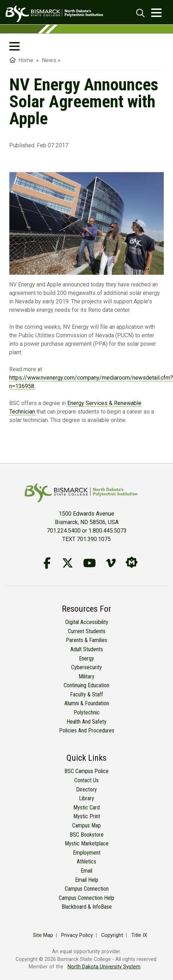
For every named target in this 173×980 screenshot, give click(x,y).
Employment (87, 853)
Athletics (86, 862)
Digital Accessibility (87, 622)
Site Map (43, 935)
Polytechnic (87, 712)
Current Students (87, 631)
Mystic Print (87, 816)
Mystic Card (86, 807)
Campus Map (86, 825)
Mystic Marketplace (87, 844)
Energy (86, 658)
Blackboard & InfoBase (87, 907)
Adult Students (87, 649)
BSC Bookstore (87, 835)
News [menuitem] (49, 60)
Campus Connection (87, 889)
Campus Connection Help (86, 898)
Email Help (87, 880)
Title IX (139, 935)
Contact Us (86, 780)
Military (86, 676)
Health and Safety (86, 722)
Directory (86, 789)
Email (86, 871)
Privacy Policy (77, 935)
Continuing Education (86, 685)
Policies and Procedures (87, 730)
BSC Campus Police (86, 771)
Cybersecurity (86, 667)
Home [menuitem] (21, 60)
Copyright (112, 935)
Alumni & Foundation (87, 703)
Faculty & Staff (86, 694)
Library (86, 798)
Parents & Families (86, 640)
